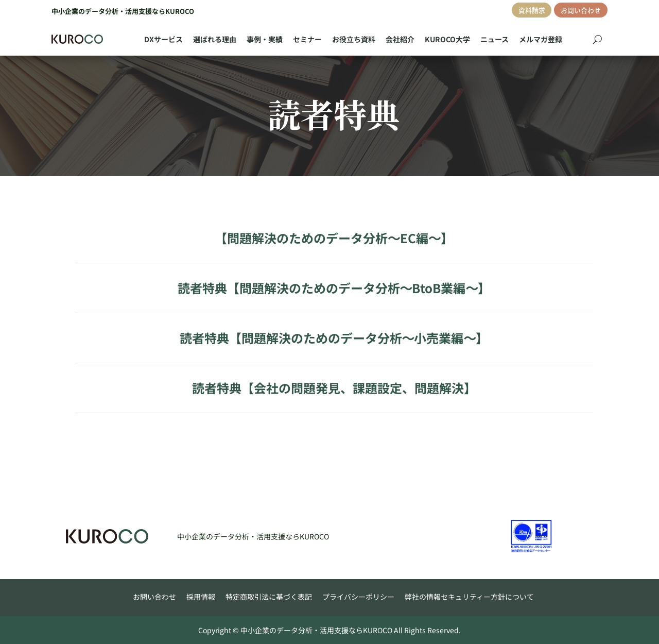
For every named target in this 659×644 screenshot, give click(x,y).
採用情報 (201, 597)
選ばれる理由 (215, 39)
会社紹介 (400, 39)
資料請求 (532, 10)
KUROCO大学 (447, 39)
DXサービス (163, 39)
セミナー (307, 39)
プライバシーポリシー (358, 597)
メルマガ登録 (541, 39)
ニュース (495, 39)
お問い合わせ (581, 10)
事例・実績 (265, 39)
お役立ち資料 (354, 39)
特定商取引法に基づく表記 (269, 597)
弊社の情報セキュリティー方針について (469, 597)
